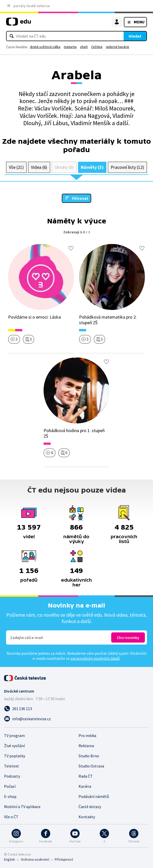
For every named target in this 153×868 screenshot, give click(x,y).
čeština (97, 47)
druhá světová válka (45, 47)
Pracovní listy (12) (127, 167)
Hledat (135, 36)
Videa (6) (39, 167)
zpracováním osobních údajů (95, 658)
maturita (70, 47)
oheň (84, 47)
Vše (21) (16, 167)
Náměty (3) (92, 167)
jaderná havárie (118, 47)
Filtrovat (80, 198)
